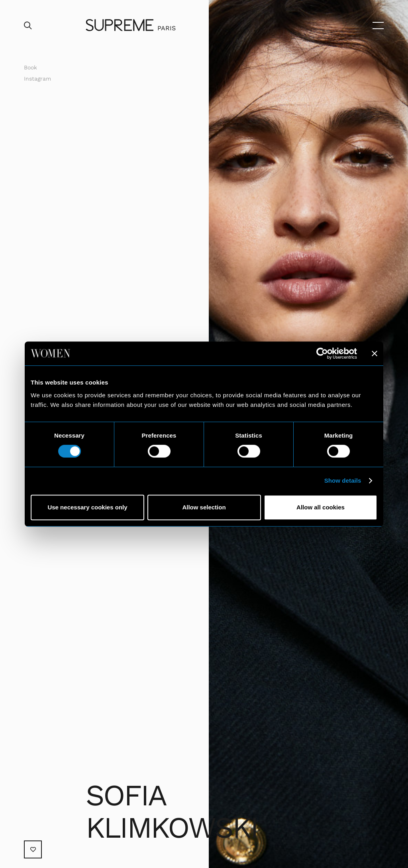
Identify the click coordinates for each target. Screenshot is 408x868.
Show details (343, 480)
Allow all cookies (321, 507)
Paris (167, 28)
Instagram (37, 79)
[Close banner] (375, 353)
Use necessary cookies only (87, 507)
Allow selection (204, 507)
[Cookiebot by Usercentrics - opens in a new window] (322, 353)
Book (30, 67)
